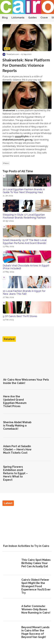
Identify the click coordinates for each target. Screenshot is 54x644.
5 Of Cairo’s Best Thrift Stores (20, 316)
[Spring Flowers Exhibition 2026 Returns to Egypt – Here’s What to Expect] (43, 473)
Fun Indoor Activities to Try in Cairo (26, 546)
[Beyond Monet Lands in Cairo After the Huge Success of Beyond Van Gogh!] (11, 632)
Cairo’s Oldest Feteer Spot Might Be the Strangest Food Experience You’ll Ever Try (36, 586)
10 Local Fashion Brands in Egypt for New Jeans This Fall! (24, 292)
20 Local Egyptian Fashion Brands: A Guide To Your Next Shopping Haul (24, 191)
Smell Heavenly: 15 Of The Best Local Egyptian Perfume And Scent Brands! (25, 242)
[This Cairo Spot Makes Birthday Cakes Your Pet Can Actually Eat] (11, 563)
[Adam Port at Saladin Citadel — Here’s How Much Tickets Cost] (43, 450)
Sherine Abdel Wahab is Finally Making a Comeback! (17, 425)
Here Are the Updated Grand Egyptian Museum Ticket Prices (15, 401)
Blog (5, 18)
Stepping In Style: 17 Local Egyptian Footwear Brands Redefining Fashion (24, 216)
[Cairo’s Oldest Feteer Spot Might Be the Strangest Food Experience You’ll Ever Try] (11, 587)
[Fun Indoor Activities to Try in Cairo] (27, 524)
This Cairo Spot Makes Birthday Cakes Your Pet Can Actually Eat (36, 563)
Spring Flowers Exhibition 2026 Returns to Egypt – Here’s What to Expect (15, 473)
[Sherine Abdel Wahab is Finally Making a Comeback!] (43, 426)
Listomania (18, 18)
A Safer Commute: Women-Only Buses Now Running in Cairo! (36, 609)
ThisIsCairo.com (13, 54)
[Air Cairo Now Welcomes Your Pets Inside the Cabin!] (27, 360)
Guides (32, 18)
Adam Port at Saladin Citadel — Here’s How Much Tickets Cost (17, 449)
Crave (44, 18)
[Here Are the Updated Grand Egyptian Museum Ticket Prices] (43, 401)
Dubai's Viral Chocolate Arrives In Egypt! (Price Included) (26, 267)
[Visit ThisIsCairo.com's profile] (4, 54)
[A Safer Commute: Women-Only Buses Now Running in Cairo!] (11, 610)
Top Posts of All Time (18, 171)
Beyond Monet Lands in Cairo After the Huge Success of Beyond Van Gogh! (35, 632)
